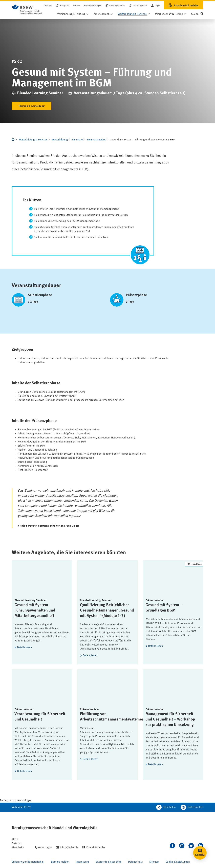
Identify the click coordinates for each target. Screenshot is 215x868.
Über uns (48, 6)
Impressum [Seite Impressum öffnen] (82, 862)
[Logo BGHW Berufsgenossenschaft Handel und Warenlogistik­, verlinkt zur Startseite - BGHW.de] (27, 10)
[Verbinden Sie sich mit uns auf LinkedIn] (201, 846)
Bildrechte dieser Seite (109, 862)
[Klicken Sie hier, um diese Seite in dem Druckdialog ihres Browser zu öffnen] (192, 807)
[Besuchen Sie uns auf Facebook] (172, 846)
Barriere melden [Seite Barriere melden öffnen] (60, 862)
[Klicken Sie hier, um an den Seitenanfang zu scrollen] (16, 801)
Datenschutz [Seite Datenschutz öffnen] (135, 862)
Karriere (76, 6)
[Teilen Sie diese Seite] (166, 807)
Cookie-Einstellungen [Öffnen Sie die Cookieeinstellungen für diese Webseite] (178, 862)
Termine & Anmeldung (31, 106)
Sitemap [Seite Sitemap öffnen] (154, 862)
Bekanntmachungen (93, 6)
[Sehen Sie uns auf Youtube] (191, 846)
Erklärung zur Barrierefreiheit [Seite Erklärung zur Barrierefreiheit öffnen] (28, 862)
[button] (197, 14)
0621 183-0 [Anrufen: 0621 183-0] (45, 848)
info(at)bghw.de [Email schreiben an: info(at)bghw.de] (69, 848)
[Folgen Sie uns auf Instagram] (182, 846)
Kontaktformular (96, 848)
